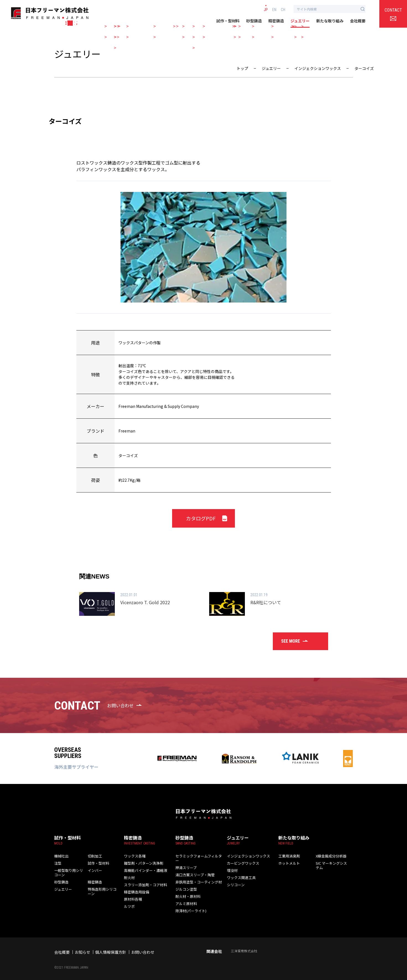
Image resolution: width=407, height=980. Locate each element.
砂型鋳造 (254, 21)
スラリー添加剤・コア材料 (144, 885)
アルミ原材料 (185, 899)
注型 (58, 863)
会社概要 (358, 21)
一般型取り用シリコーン (68, 873)
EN (274, 10)
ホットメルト (288, 863)
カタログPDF (201, 518)
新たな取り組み (330, 21)
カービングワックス (242, 863)
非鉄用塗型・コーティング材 (197, 878)
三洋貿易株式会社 (244, 946)
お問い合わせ (143, 948)
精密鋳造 (276, 21)
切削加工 (94, 856)
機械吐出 (61, 856)
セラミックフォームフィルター (199, 856)
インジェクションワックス (247, 856)
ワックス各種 (134, 856)
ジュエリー (300, 21)
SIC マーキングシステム (332, 865)
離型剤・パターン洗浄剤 (142, 863)
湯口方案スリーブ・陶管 (194, 870)
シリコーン (235, 885)
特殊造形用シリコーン (101, 891)
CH (283, 10)
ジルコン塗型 (185, 885)
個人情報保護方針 (111, 948)
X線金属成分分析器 (330, 856)
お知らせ (82, 948)
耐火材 (129, 878)
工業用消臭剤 (288, 856)
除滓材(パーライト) (190, 906)
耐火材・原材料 (187, 892)
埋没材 (232, 870)
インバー (94, 870)
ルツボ (129, 906)
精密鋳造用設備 (136, 892)
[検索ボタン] (363, 9)
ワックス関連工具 (240, 878)
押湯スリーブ (185, 863)
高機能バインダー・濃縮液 (144, 870)
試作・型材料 (228, 21)
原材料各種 (132, 899)
